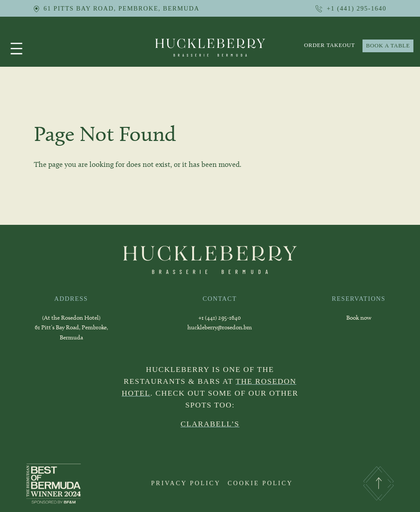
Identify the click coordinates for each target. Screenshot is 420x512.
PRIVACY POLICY (186, 483)
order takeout (330, 45)
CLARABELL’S (210, 424)
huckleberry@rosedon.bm (220, 327)
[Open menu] (16, 49)
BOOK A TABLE (388, 46)
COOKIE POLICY (260, 483)
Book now (359, 318)
